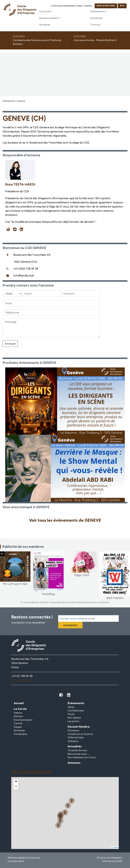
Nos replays (74, 718)
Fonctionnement (23, 720)
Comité (18, 723)
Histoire (18, 716)
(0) (122, 6)
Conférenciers (76, 710)
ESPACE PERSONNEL (106, 6)
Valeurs (18, 713)
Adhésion (73, 741)
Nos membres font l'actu (82, 757)
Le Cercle (44, 11)
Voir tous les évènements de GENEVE (65, 520)
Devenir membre (49, 18)
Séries (71, 707)
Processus (73, 730)
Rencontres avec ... (79, 754)
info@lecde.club (22, 680)
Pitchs (71, 714)
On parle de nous (77, 750)
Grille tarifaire (76, 737)
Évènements (98, 11)
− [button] (16, 787)
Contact (95, 25)
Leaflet (115, 848)
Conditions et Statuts (80, 734)
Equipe (18, 727)
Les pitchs (73, 721)
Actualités (96, 18)
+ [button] (16, 782)
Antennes (45, 25)
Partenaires (21, 734)
